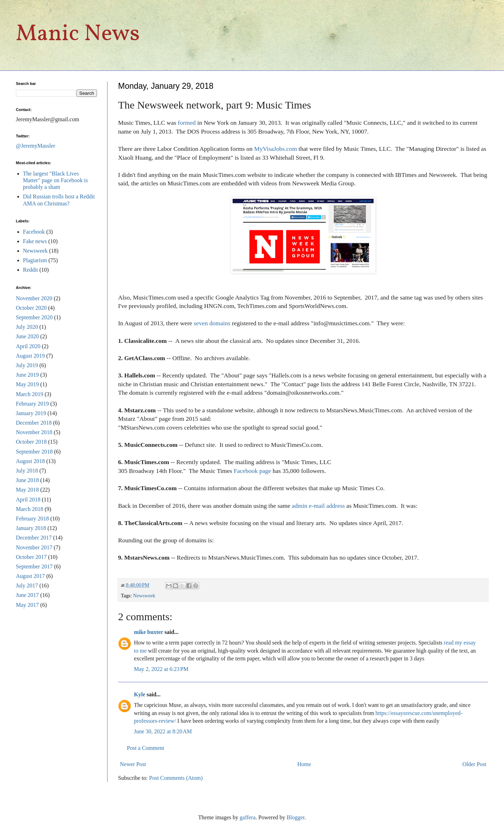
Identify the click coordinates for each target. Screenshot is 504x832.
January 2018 (31, 528)
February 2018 (32, 519)
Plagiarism (35, 260)
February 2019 (32, 404)
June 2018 (27, 480)
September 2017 (34, 566)
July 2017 (27, 586)
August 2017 (30, 576)
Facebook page (252, 471)
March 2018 (30, 509)
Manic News (78, 34)
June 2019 (27, 375)
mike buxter (149, 632)
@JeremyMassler (36, 146)
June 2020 (27, 336)
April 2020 (28, 346)
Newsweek (144, 596)
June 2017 (27, 595)
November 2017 (34, 547)
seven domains (212, 323)
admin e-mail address (318, 506)
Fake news (35, 241)
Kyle (140, 694)
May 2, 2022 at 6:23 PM (161, 669)
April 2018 (28, 500)
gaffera (248, 817)
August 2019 (30, 356)
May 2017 (27, 605)
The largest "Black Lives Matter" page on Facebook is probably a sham (55, 180)
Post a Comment (146, 748)
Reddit (30, 270)
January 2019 (31, 413)
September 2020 (34, 317)
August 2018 (30, 461)
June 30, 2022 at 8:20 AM (163, 731)
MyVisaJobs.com (276, 149)
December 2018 (34, 423)
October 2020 (31, 308)
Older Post (474, 764)
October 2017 (31, 557)
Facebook (34, 232)
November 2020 (34, 298)
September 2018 (34, 452)
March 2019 (30, 394)
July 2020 (27, 327)
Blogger (296, 817)
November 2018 (34, 432)
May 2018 (27, 490)
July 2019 (27, 365)
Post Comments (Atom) (176, 778)
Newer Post (133, 764)
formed (187, 123)
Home (304, 764)
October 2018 (31, 442)
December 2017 (34, 538)
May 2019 (27, 384)
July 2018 (27, 471)
